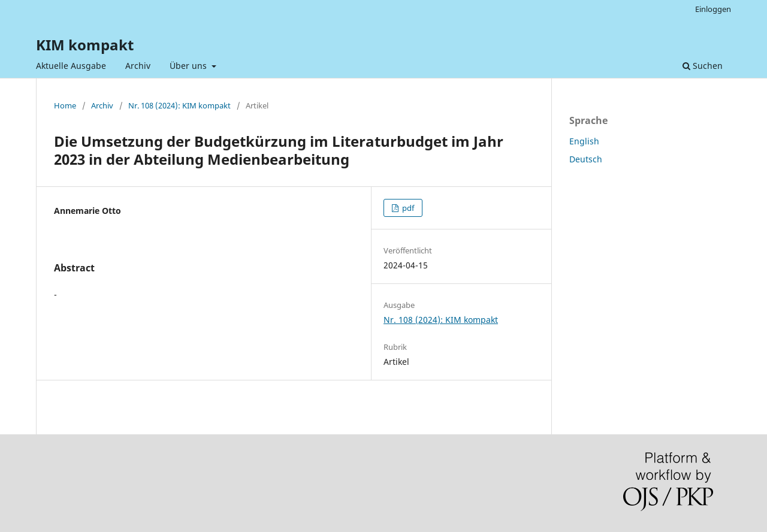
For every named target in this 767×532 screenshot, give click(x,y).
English (584, 141)
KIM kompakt (85, 45)
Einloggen (713, 9)
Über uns (189, 66)
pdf (407, 208)
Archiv (138, 66)
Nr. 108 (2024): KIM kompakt (179, 105)
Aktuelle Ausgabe (71, 66)
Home (65, 105)
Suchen (703, 66)
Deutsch (586, 159)
